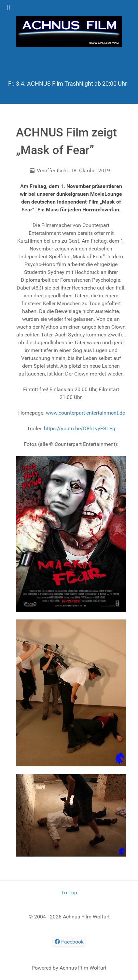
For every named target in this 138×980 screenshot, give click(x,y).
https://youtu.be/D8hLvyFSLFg (80, 428)
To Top (69, 893)
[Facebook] (69, 942)
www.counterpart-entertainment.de (85, 413)
